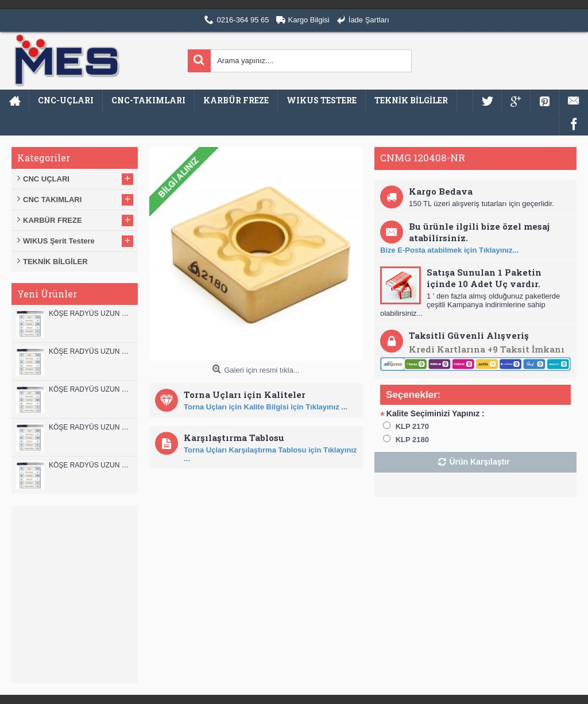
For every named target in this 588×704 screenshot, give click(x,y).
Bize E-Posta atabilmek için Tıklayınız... (449, 250)
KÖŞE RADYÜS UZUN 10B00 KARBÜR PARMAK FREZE (90, 389)
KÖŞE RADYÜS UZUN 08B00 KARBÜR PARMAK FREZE (90, 465)
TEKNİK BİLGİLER (55, 262)
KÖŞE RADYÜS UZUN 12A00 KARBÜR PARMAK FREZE (90, 351)
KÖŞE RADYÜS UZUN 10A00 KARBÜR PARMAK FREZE (90, 427)
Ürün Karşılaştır (479, 462)
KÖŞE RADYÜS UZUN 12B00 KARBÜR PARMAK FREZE (90, 314)
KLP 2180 (412, 440)
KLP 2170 (412, 426)
